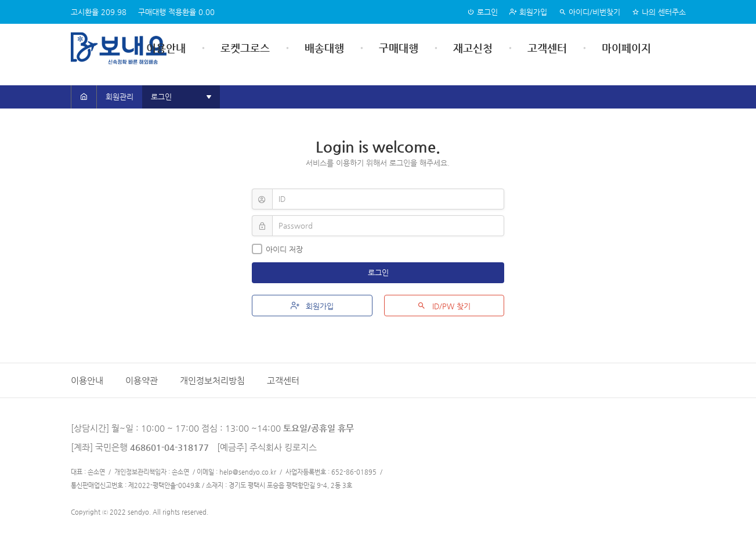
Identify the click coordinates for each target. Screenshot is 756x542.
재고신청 (473, 48)
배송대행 (324, 48)
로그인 (482, 12)
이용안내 (166, 48)
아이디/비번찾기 (589, 12)
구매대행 (399, 48)
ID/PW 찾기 (444, 306)
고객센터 (547, 48)
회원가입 (528, 12)
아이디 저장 (277, 249)
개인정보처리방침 (212, 380)
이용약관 (142, 380)
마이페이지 (626, 48)
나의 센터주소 (659, 12)
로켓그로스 (245, 48)
